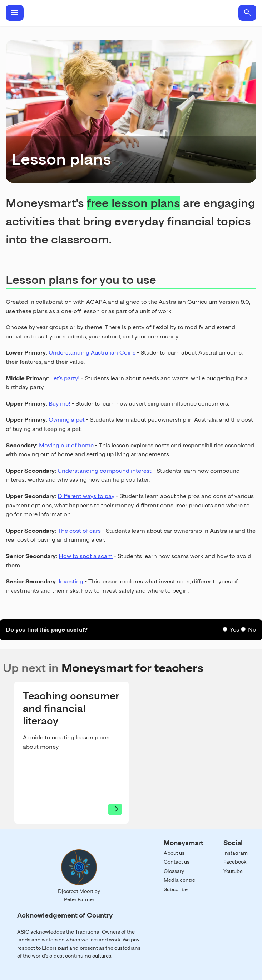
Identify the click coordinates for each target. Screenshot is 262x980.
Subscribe (176, 889)
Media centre (179, 880)
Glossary (174, 871)
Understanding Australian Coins (92, 353)
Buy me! (60, 404)
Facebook (235, 862)
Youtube (233, 871)
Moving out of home (66, 445)
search (247, 13)
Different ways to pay (86, 496)
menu (15, 13)
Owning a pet (67, 420)
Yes (234, 630)
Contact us (177, 862)
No (252, 630)
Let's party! (65, 378)
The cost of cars (79, 531)
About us (174, 853)
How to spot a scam (86, 556)
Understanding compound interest (105, 471)
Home (131, 13)
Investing (71, 581)
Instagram (236, 853)
